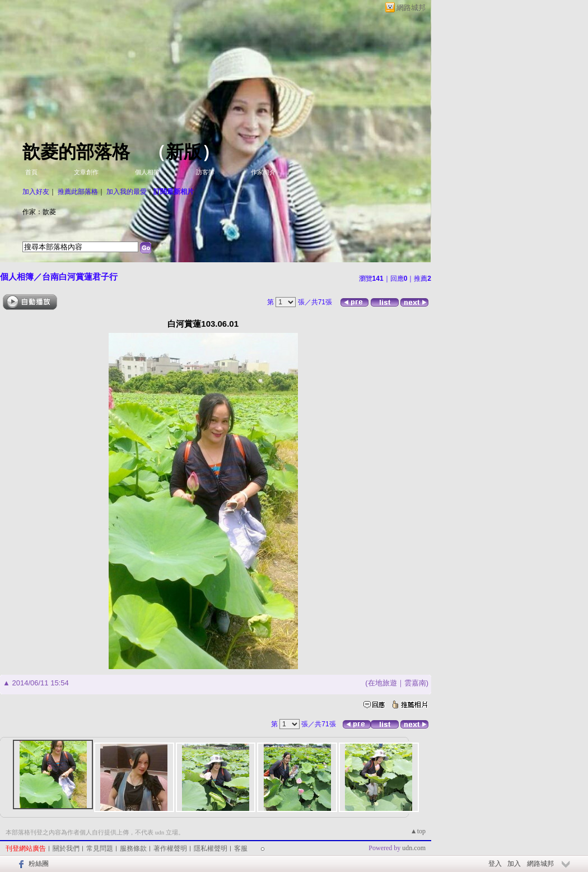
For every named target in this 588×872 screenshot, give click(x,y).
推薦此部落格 (78, 192)
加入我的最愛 (127, 192)
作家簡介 (263, 172)
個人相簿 (147, 172)
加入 (514, 864)
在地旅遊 (382, 683)
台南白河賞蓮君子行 (80, 277)
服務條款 (133, 848)
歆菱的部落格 (76, 152)
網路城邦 (411, 8)
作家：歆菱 (39, 212)
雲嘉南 (415, 683)
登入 (495, 864)
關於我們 (66, 848)
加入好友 (36, 192)
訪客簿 (205, 172)
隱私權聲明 (211, 848)
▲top (418, 831)
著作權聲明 (170, 848)
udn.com (414, 848)
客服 (241, 848)
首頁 (31, 172)
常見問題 (100, 848)
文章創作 (86, 172)
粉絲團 (39, 864)
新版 (184, 152)
